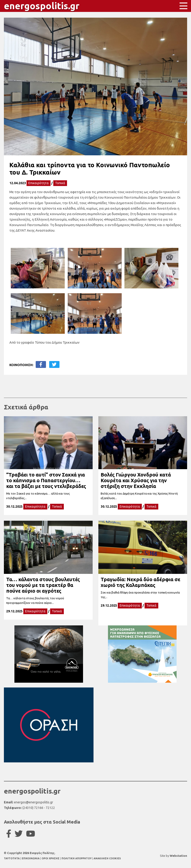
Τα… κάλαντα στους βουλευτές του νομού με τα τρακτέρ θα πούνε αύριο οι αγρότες (43, 585)
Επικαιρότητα (39, 183)
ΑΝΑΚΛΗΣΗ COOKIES (107, 858)
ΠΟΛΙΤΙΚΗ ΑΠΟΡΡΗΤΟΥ (77, 858)
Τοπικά (60, 183)
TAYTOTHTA (12, 858)
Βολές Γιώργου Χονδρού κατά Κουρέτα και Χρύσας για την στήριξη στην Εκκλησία (136, 480)
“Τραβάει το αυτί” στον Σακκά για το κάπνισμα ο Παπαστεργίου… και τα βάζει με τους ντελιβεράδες (46, 480)
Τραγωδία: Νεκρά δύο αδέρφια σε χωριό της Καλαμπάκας (140, 582)
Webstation (178, 856)
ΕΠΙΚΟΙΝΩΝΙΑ (31, 858)
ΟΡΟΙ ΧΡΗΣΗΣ (51, 858)
